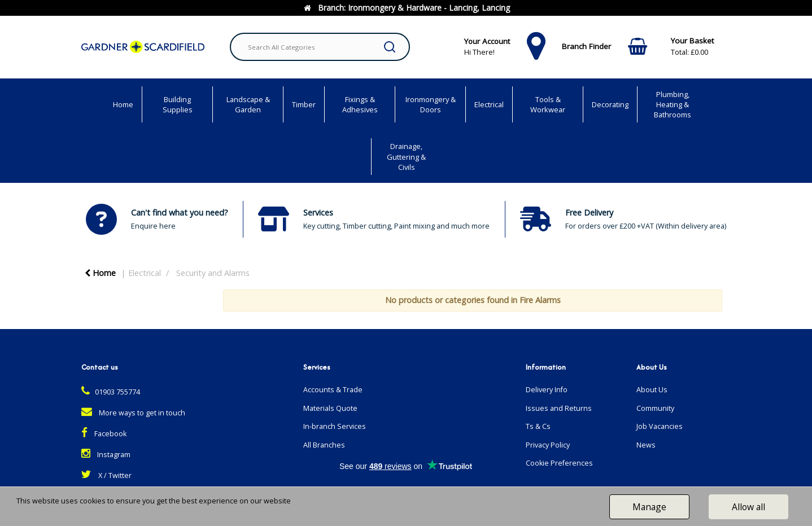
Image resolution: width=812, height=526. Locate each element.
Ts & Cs (538, 426)
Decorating (610, 104)
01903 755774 (111, 392)
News (646, 445)
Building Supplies (178, 104)
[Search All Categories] (320, 47)
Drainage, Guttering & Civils (406, 156)
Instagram (106, 455)
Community (655, 408)
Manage (649, 507)
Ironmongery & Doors (431, 104)
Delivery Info (547, 390)
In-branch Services (335, 426)
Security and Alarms (213, 273)
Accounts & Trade (333, 390)
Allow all (748, 507)
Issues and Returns (559, 408)
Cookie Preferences (559, 463)
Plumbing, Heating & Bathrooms (673, 104)
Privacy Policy (548, 445)
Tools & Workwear (548, 104)
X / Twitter (106, 475)
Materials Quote (330, 408)
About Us (652, 390)
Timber (304, 104)
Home (123, 104)
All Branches (324, 445)
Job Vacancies (660, 426)
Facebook (104, 434)
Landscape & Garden (248, 104)
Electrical (489, 104)
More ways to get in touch (133, 413)
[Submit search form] (390, 47)
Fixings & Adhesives (360, 104)
